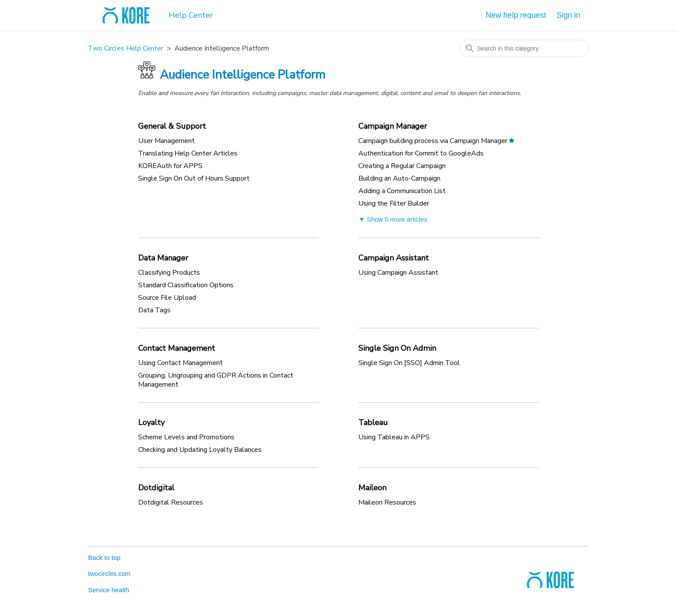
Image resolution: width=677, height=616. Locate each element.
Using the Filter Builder (394, 203)
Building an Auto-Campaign (399, 178)
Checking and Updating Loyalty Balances (200, 450)
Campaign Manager (393, 126)
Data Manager (163, 258)
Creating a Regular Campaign (402, 166)
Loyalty (151, 422)
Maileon (372, 488)
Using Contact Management (180, 363)
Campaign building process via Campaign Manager (433, 141)
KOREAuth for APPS (170, 166)
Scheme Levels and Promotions (186, 437)
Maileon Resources (387, 502)
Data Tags (154, 310)
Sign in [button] (568, 15)
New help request (516, 15)
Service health (109, 590)
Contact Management (177, 348)
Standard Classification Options (186, 285)
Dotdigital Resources (171, 502)
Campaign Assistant (394, 258)
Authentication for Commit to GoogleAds (421, 153)
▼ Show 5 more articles (393, 219)
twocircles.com (109, 573)
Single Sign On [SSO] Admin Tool (409, 363)
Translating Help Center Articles (188, 153)
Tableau (373, 422)
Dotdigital (156, 488)
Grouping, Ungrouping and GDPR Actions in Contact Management (216, 380)
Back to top (104, 557)
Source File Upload (167, 298)
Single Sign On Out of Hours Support (194, 178)
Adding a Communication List (402, 191)
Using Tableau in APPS (394, 437)
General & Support (172, 126)
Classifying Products (169, 273)
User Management (166, 141)
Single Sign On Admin (397, 348)
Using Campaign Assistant (398, 273)
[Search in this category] (524, 48)
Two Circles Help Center (126, 48)
